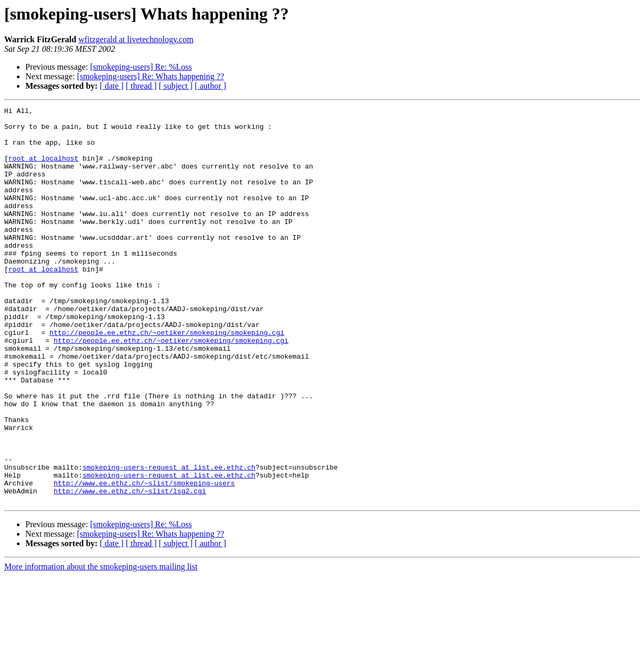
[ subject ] (176, 86)
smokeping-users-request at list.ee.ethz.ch (169, 540)
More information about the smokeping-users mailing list (101, 646)
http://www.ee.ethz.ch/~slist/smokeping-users (144, 559)
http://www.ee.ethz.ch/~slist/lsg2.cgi (130, 568)
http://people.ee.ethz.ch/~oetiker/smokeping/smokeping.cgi (167, 378)
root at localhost (44, 169)
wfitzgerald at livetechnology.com (136, 39)
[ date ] (112, 86)
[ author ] (211, 86)
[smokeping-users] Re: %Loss (141, 67)
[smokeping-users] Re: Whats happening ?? (151, 76)
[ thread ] (141, 86)
